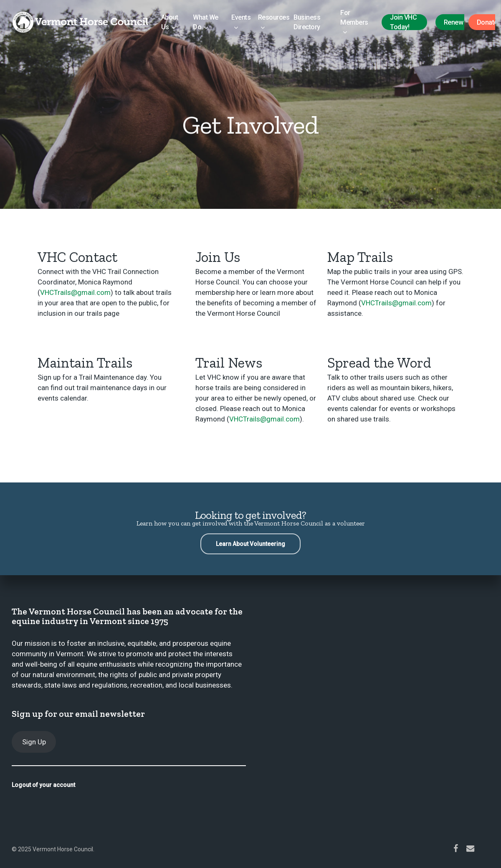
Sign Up (34, 742)
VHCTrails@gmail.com (75, 292)
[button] (250, 544)
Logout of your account (43, 785)
